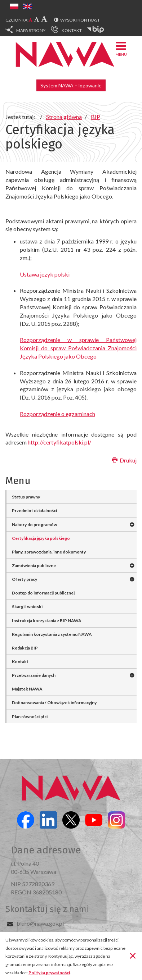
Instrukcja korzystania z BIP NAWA (47, 621)
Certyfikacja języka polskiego (41, 538)
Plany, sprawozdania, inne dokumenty (49, 552)
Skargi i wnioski (27, 607)
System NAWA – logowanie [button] (71, 85)
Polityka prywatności (49, 973)
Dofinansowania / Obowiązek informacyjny (54, 703)
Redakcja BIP (25, 648)
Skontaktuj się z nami (47, 909)
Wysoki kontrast (80, 20)
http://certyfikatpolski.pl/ (59, 442)
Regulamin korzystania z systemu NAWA (52, 634)
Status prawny (26, 497)
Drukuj (124, 460)
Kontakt (20, 662)
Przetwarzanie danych (34, 675)
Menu (121, 48)
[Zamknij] (133, 955)
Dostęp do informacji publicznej (43, 593)
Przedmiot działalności (34, 510)
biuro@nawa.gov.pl (40, 923)
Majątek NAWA (27, 689)
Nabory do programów (34, 525)
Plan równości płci (30, 717)
